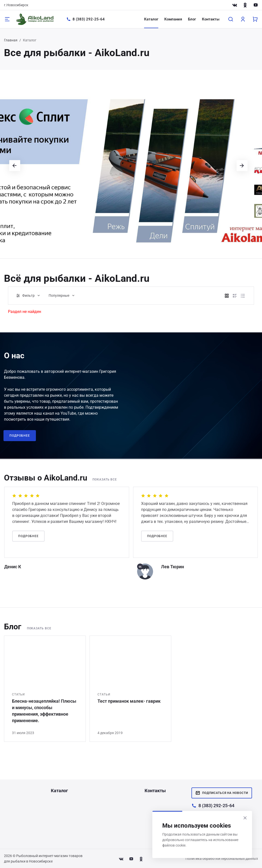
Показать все (106, 480)
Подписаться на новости (222, 793)
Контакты (211, 19)
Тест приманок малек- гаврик (129, 701)
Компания (173, 19)
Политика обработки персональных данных (222, 859)
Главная (11, 40)
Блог (192, 19)
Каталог (151, 19)
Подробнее (20, 436)
